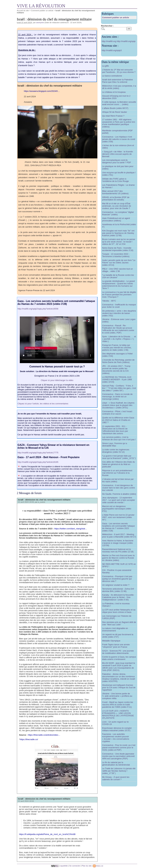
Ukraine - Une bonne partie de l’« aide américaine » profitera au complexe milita (117, 696)
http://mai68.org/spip (126, 41)
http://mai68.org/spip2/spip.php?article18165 (38, 462)
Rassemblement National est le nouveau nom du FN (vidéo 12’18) (118, 550)
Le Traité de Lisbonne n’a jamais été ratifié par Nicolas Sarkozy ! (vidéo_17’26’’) (119, 771)
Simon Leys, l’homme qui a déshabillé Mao (115, 445)
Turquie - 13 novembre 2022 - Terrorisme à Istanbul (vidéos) (116, 255)
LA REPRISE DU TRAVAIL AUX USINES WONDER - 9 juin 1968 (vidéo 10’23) (117, 379)
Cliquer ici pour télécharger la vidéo (57, 380)
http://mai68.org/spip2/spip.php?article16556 (38, 309)
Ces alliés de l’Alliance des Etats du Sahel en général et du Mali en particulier (118, 464)
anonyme (40, 22)
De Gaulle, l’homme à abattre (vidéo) (119, 494)
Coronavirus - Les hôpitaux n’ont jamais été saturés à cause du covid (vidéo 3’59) (119, 139)
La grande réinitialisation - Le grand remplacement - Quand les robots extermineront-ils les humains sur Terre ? (118, 285)
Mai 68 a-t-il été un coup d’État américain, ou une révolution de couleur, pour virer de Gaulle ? (117, 206)
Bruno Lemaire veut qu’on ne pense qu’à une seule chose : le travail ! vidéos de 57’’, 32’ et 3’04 (119, 242)
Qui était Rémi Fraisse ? (113, 116)
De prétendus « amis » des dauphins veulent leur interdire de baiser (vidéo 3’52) (119, 313)
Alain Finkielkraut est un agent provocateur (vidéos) (116, 219)
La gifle (105, 66)
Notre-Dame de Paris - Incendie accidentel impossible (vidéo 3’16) (118, 249)
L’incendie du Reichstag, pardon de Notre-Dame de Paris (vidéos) (118, 361)
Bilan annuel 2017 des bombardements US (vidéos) (115, 192)
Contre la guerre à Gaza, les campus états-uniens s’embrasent (119, 658)
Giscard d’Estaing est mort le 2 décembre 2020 (116, 97)
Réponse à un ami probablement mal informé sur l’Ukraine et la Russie (117, 473)
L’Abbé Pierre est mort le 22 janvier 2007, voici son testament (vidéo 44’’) (118, 517)
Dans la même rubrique (115, 62)
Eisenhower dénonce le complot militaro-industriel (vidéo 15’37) (117, 729)
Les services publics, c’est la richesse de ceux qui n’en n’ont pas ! (119, 438)
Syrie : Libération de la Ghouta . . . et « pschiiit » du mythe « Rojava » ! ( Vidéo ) (119, 339)
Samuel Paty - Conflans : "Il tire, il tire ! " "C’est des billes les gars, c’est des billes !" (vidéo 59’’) (119, 388)
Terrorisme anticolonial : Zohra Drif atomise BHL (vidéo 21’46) (118, 590)
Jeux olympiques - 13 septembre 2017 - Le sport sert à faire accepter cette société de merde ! (119, 500)
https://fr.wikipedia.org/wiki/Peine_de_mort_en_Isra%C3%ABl (47, 834)
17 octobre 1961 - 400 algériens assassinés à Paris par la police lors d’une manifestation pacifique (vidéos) (119, 123)
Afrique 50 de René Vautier (115, 112)
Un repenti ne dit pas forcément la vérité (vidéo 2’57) (118, 636)
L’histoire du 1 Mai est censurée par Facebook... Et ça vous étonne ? (119, 71)
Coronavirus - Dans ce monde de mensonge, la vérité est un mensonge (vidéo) (117, 397)
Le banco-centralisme (112, 76)
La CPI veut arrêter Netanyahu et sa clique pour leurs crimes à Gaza (119, 611)
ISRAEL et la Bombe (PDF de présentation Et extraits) (116, 198)
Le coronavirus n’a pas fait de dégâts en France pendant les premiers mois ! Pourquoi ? (119, 295)
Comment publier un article (42, 10)
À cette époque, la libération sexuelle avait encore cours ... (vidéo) (119, 103)
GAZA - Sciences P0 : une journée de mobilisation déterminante (118, 652)
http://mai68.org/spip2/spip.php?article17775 (38, 453)
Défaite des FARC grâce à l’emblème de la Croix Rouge (115, 180)
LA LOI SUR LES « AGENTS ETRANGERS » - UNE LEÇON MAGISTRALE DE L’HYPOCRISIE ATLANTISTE (118, 714)
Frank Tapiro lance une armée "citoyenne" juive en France (116, 646)
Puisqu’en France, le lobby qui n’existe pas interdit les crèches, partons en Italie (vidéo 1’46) (117, 348)
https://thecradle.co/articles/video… (44, 735)
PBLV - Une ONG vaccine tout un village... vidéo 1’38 (117, 270)
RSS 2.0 (98, 866)
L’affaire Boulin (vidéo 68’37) (115, 108)
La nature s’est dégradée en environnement (115, 629)
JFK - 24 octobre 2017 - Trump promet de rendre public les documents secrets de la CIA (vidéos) (116, 370)
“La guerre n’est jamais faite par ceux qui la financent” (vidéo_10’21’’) (119, 457)
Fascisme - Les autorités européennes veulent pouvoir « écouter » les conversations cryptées (116, 738)
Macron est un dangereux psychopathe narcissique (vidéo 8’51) (117, 509)
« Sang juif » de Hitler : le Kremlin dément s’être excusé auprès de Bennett (118, 154)
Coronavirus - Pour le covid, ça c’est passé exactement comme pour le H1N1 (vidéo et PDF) (119, 748)
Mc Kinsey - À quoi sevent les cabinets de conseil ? (116, 778)
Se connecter (75, 866)
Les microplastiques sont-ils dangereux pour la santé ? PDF (117, 161)
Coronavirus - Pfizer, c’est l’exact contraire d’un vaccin (117, 413)
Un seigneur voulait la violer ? (116, 585)
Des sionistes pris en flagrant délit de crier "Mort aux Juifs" (119, 623)
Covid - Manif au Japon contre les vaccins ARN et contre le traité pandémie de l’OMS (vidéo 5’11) (118, 705)
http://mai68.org (109, 41)
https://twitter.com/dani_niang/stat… (71, 529)
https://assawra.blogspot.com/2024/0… (42, 91)
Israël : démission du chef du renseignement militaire (44, 500)
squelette (64, 866)
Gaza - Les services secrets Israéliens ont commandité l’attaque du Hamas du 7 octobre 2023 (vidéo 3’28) (118, 527)
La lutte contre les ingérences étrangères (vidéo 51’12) (116, 451)
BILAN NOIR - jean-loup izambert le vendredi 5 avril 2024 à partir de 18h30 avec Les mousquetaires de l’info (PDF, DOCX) (119, 667)
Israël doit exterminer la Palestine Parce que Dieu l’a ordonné (117, 81)
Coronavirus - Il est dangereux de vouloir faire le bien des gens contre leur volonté (118, 488)
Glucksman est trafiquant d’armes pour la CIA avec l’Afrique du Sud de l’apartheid (119, 687)
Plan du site (87, 866)
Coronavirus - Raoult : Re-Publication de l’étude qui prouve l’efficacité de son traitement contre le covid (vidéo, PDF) (118, 329)
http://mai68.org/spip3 (112, 50)
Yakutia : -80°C (109, 301)
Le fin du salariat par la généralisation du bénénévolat (116, 764)
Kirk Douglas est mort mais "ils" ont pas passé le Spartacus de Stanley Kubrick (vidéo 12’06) (118, 233)
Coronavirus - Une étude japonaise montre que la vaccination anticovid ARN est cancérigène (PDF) (118, 756)
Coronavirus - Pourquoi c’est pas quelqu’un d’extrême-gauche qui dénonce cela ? (117, 579)
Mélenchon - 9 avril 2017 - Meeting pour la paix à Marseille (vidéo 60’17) (119, 536)
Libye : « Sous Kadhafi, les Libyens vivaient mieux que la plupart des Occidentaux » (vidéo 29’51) (118, 405)
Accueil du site (23, 10)
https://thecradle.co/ (29, 739)
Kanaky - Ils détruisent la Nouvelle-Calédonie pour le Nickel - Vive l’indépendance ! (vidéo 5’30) (118, 597)
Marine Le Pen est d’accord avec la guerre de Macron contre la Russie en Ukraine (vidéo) (118, 558)
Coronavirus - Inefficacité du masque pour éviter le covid (119, 306)
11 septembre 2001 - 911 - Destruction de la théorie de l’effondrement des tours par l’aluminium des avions (115, 430)
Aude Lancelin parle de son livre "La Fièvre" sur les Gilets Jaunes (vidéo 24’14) (119, 263)
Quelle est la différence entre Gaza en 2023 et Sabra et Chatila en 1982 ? (118, 420)
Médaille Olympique (111, 641)
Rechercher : (107, 26)
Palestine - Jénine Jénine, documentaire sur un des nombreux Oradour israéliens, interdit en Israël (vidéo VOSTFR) (119, 678)
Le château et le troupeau (114, 92)
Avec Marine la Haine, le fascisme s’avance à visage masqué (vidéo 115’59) (118, 543)
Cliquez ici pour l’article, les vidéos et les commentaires (43, 404)
